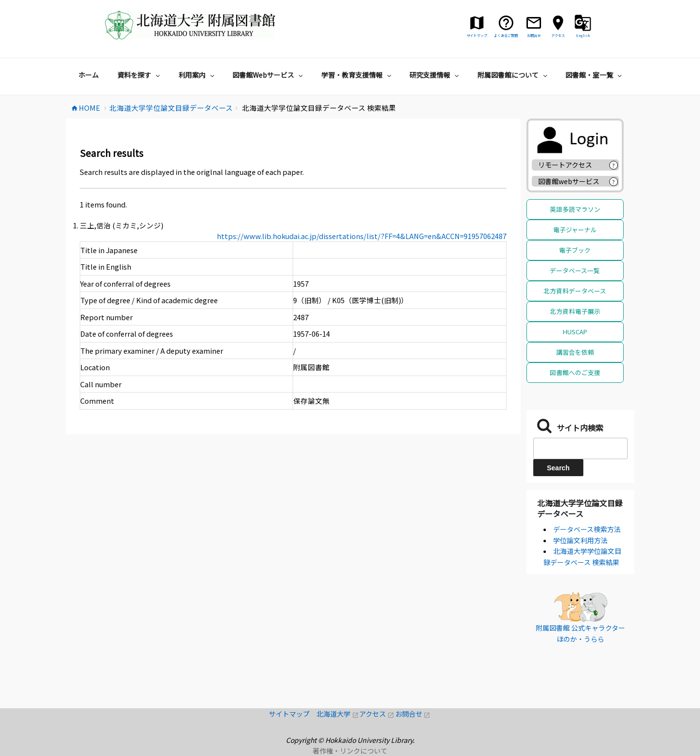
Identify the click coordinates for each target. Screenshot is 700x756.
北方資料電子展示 (575, 311)
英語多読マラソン (575, 209)
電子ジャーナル (575, 230)
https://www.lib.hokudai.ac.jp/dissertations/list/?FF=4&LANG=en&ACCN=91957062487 (362, 236)
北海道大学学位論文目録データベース (580, 508)
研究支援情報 (435, 75)
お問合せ (413, 714)
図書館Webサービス (269, 75)
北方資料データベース (575, 291)
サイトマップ (293, 714)
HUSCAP (575, 332)
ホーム (88, 75)
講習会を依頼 (575, 352)
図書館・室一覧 (595, 75)
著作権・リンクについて (350, 751)
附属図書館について (514, 75)
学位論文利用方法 (580, 540)
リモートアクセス (565, 165)
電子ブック (575, 250)
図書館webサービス (569, 181)
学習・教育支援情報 (358, 75)
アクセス (377, 714)
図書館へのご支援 (575, 372)
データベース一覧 (575, 270)
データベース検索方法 (587, 529)
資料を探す (140, 75)
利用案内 (198, 75)
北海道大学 (338, 714)
